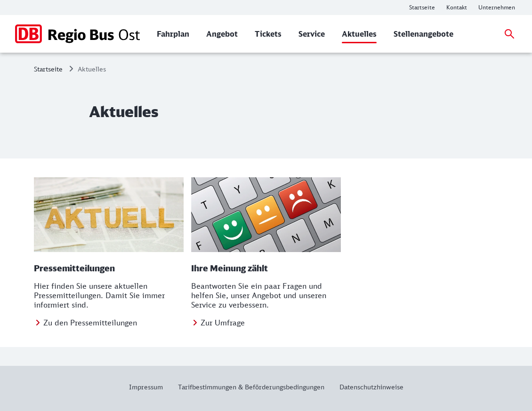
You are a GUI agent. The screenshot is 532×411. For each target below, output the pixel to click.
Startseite (48, 69)
